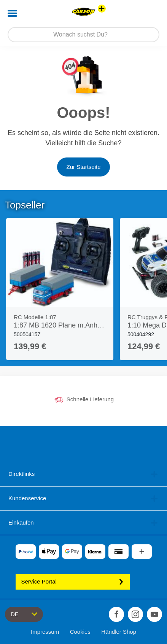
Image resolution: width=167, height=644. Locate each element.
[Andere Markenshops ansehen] (102, 9)
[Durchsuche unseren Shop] (83, 35)
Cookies (80, 632)
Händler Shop (119, 632)
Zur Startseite (83, 167)
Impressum (45, 632)
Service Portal (73, 581)
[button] (150, 13)
